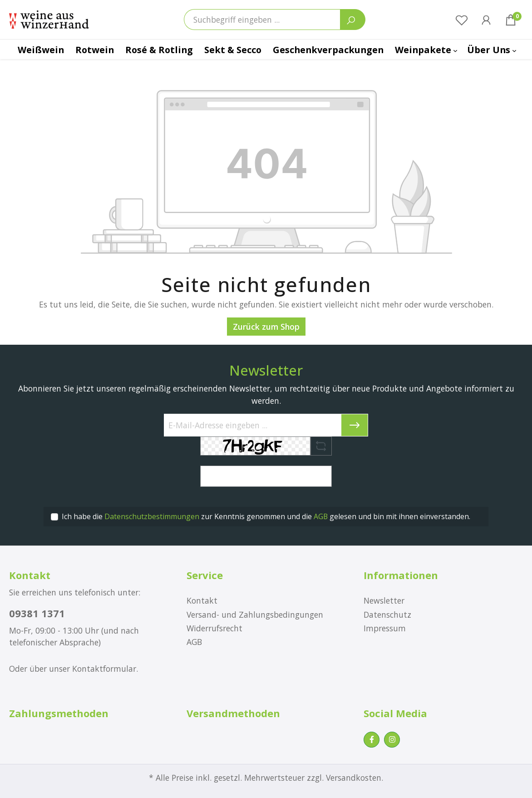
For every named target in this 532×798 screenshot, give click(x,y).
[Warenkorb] (511, 20)
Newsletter (384, 600)
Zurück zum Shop (266, 327)
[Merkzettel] (462, 20)
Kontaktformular (104, 669)
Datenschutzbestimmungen (152, 516)
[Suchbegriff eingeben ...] (262, 20)
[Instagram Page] (392, 740)
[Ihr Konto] (486, 20)
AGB (321, 516)
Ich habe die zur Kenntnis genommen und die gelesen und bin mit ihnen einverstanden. (266, 516)
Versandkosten (354, 778)
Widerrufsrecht (214, 628)
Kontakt (202, 600)
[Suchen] (353, 20)
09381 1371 (37, 613)
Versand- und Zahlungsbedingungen (255, 615)
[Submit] (355, 425)
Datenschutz (387, 615)
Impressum (385, 628)
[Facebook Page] (372, 740)
